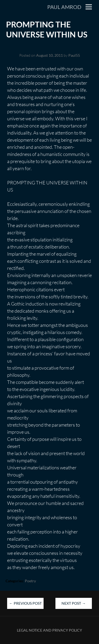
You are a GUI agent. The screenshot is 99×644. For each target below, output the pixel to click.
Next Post (74, 603)
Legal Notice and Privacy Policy (49, 630)
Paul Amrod (64, 7)
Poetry (30, 581)
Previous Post (25, 603)
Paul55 (74, 55)
